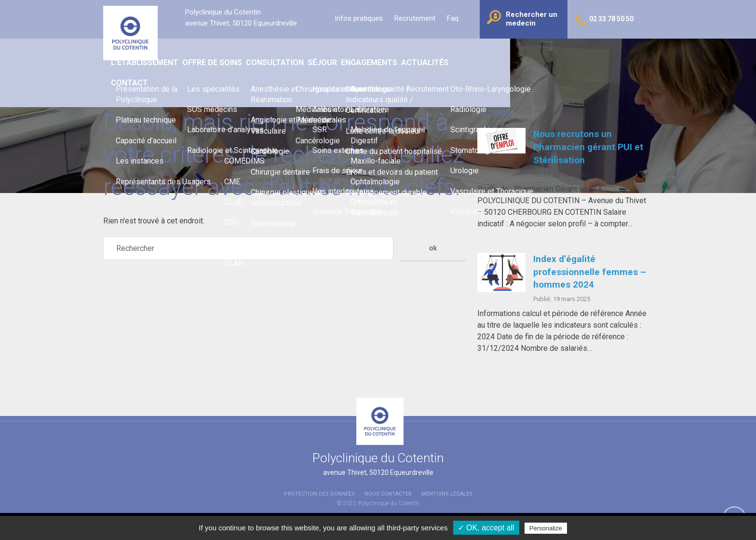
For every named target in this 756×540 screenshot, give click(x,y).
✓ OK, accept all (486, 528)
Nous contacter (388, 494)
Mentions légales (447, 494)
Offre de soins (289, 53)
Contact (567, 53)
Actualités (516, 53)
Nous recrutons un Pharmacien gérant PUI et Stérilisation (588, 147)
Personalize (546, 528)
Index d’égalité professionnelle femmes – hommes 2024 (590, 272)
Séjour (406, 53)
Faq (453, 18)
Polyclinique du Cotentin (389, 503)
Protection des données (319, 494)
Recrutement (415, 18)
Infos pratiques (359, 18)
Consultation (354, 53)
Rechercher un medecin (532, 19)
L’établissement (220, 53)
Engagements (457, 53)
